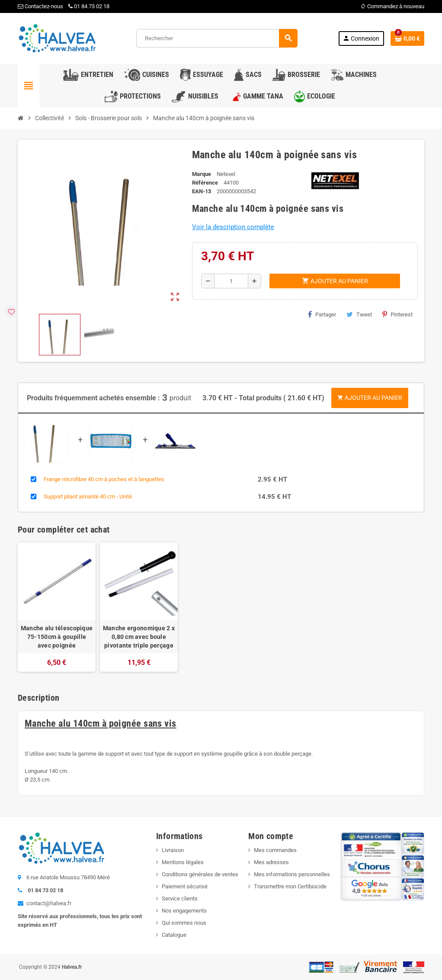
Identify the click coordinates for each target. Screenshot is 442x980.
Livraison (173, 850)
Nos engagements (184, 910)
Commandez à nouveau (392, 6)
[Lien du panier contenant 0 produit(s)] (407, 38)
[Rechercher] (217, 38)
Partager (322, 314)
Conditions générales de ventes (200, 874)
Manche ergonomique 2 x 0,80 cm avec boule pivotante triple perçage (139, 636)
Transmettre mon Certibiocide (290, 886)
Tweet (359, 314)
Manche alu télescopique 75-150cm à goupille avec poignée (57, 636)
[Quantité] (231, 281)
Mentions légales (183, 862)
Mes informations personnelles (292, 874)
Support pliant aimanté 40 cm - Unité (88, 496)
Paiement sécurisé (185, 886)
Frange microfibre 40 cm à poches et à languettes (104, 479)
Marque (202, 174)
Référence (205, 183)
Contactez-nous (40, 6)
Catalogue (174, 934)
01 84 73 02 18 (89, 6)
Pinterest (397, 314)
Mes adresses (271, 862)
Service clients (180, 898)
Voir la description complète (233, 227)
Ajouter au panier (370, 397)
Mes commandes (275, 850)
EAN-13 (202, 191)
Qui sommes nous (184, 922)
